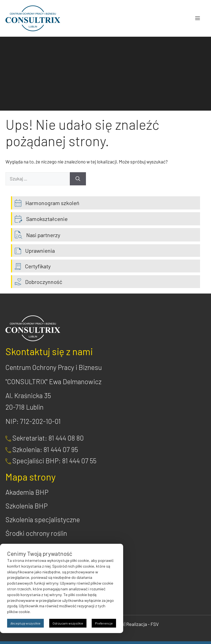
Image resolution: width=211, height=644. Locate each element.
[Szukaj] (78, 179)
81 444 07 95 (61, 449)
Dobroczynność (44, 282)
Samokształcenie (47, 219)
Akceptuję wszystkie (25, 623)
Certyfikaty (38, 266)
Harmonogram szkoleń (52, 203)
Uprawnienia (40, 251)
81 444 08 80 (66, 438)
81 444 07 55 (79, 461)
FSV (155, 624)
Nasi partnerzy (43, 235)
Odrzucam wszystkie (68, 623)
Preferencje (104, 623)
